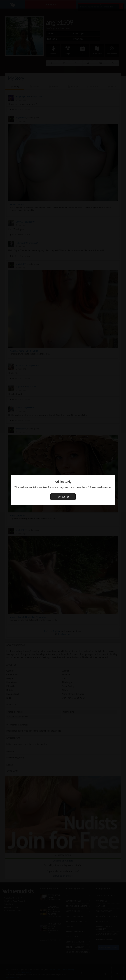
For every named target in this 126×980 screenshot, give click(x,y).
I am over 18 (63, 497)
